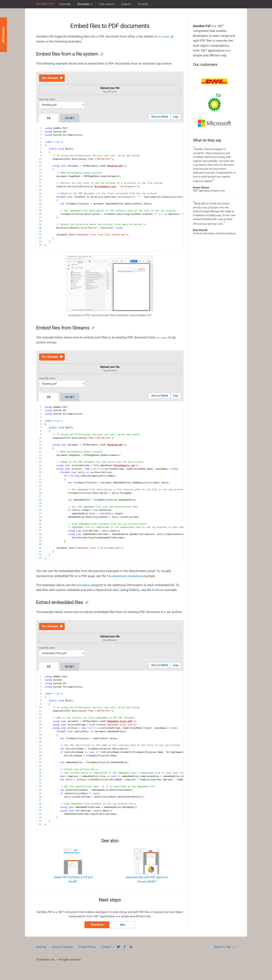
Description (84, 588)
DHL (214, 81)
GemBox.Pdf (44, 4)
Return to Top (225, 953)
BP (214, 102)
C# (49, 120)
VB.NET (70, 120)
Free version (105, 4)
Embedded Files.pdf (120, 726)
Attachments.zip (105, 188)
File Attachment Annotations (127, 579)
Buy (124, 930)
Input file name (47, 101)
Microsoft (214, 123)
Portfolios (159, 593)
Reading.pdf (115, 167)
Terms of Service (62, 953)
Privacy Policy (87, 953)
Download (96, 930)
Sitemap (41, 953)
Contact (106, 953)
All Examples (3, 35)
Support (124, 4)
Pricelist (141, 4)
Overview (63, 4)
